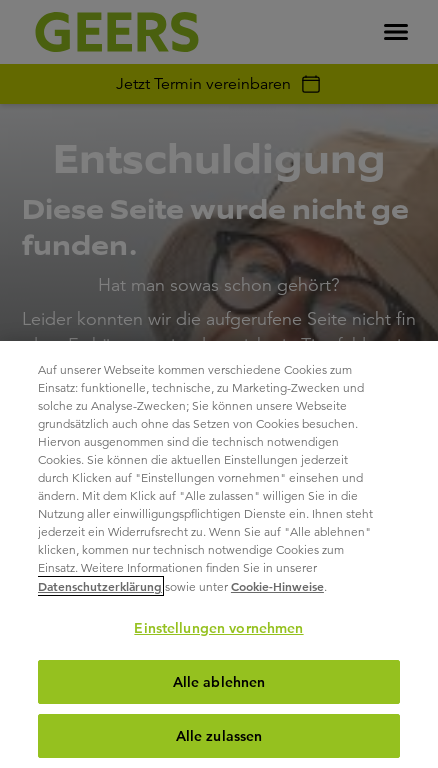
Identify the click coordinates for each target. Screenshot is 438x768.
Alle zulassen (219, 736)
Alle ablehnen (219, 682)
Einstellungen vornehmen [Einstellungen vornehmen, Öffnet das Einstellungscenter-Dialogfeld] (218, 628)
